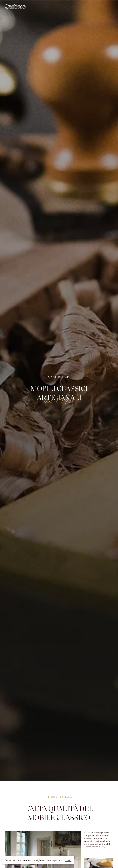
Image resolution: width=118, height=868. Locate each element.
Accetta (68, 860)
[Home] (15, 6)
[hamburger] (111, 6)
